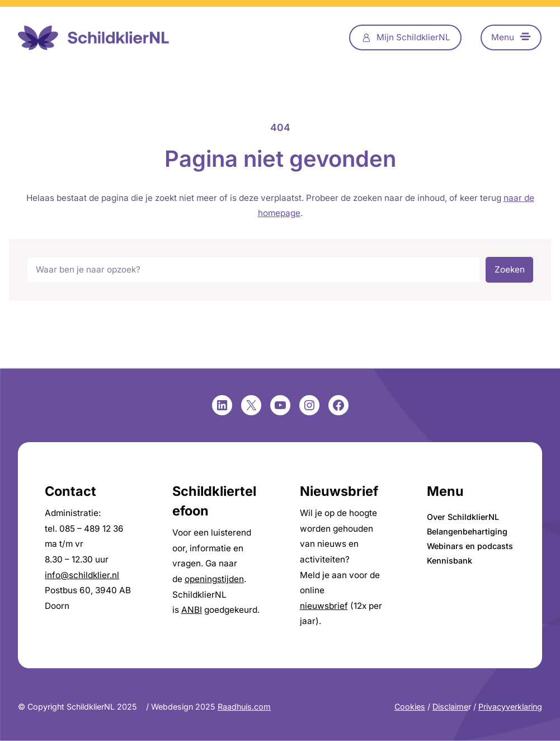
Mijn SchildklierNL (413, 37)
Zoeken (510, 269)
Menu (503, 37)
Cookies (410, 707)
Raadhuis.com (244, 707)
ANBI (192, 610)
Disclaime (450, 707)
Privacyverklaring (510, 707)
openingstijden (214, 579)
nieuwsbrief (324, 606)
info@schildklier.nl (82, 575)
